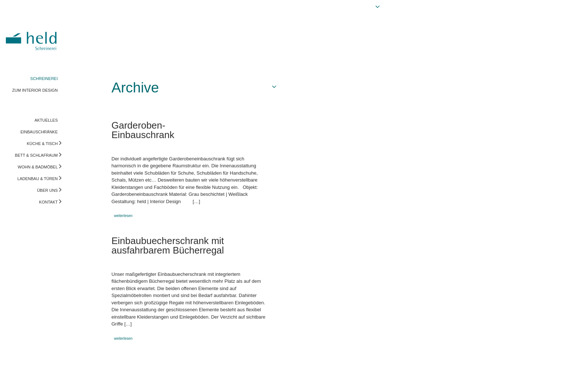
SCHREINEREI (44, 79)
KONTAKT (48, 202)
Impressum (17, 379)
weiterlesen (123, 216)
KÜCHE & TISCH (42, 144)
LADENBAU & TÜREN (38, 179)
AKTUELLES (46, 120)
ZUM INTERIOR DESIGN (35, 90)
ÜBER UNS (47, 190)
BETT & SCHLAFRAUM (36, 155)
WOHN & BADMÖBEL (38, 167)
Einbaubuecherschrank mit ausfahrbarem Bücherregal (168, 246)
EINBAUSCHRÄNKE (39, 132)
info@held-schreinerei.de (105, 379)
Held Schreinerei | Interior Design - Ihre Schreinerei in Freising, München (33, 36)
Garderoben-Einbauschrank (143, 130)
